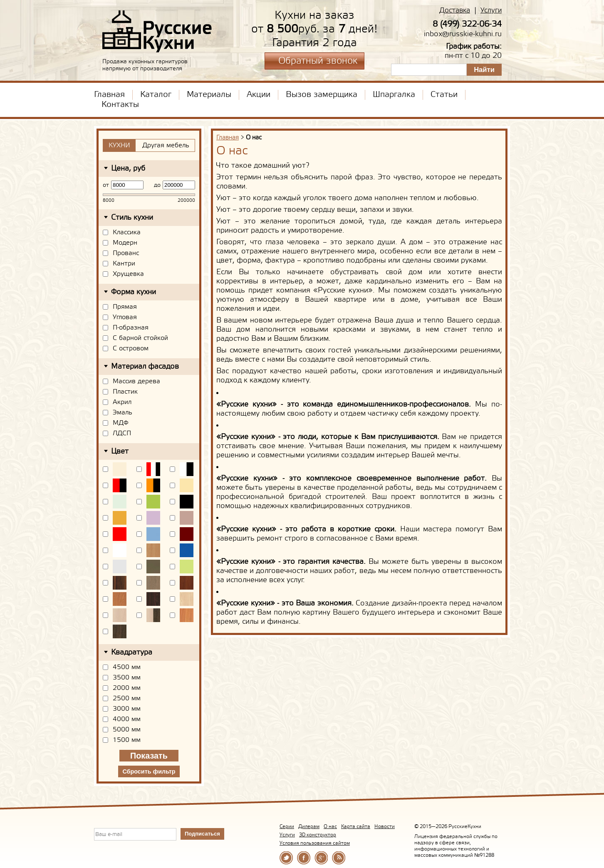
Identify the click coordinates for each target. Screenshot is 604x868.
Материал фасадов (145, 367)
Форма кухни (134, 292)
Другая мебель (166, 145)
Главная (109, 95)
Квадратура (132, 652)
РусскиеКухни (157, 32)
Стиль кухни (132, 218)
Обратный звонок (318, 61)
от (106, 185)
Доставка (455, 11)
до (157, 185)
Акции (259, 95)
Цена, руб (128, 169)
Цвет (120, 451)
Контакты (120, 105)
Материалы (209, 95)
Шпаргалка (394, 95)
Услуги (491, 11)
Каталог (156, 95)
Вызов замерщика (322, 95)
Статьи (444, 95)
